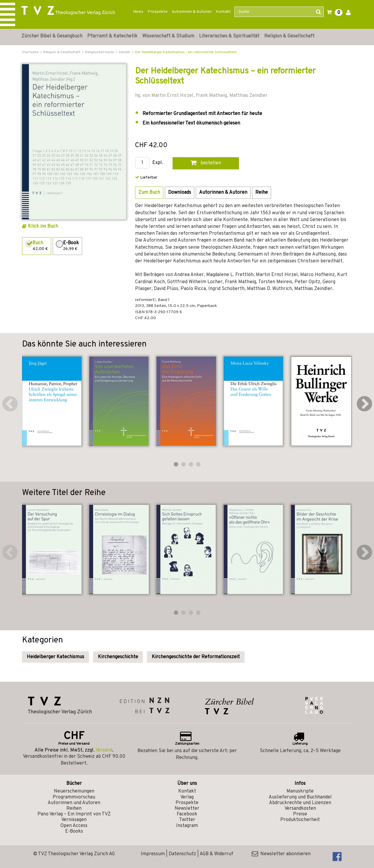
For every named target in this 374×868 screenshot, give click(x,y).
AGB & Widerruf (216, 854)
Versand (104, 750)
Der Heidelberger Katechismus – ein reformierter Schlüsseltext (186, 52)
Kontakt (223, 12)
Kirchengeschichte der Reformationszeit (196, 657)
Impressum (153, 854)
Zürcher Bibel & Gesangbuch (52, 36)
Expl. (158, 163)
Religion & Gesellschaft (289, 36)
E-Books (74, 831)
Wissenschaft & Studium (168, 36)
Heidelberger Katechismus (55, 657)
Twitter (187, 820)
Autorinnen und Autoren (74, 803)
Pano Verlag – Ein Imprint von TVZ (74, 814)
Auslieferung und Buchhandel (300, 797)
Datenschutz (182, 854)
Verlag (187, 797)
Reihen (74, 809)
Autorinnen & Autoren (192, 12)
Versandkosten (300, 809)
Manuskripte (300, 791)
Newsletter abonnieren (281, 854)
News (138, 12)
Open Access (74, 826)
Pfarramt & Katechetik (112, 36)
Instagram (187, 826)
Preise (300, 814)
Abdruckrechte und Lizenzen (300, 803)
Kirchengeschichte (118, 657)
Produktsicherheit (300, 820)
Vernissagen (74, 820)
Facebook (187, 814)
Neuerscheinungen (74, 791)
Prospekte (158, 12)
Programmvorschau (74, 797)
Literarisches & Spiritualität (229, 36)
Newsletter (187, 809)
